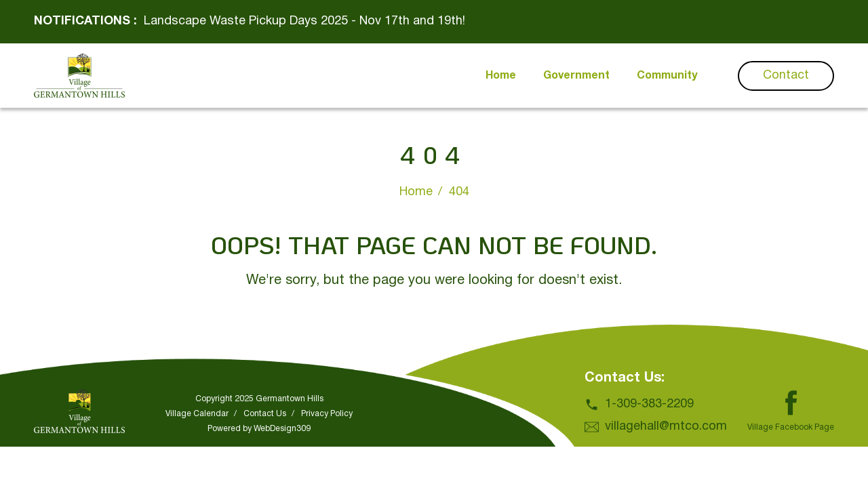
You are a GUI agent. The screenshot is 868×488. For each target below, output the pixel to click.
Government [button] (576, 76)
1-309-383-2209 (649, 404)
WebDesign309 (282, 429)
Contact (786, 76)
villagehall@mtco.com (666, 427)
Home (416, 192)
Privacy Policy (327, 414)
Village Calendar (197, 414)
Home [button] (501, 76)
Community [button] (667, 76)
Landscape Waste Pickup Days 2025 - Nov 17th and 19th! (304, 21)
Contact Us (265, 414)
